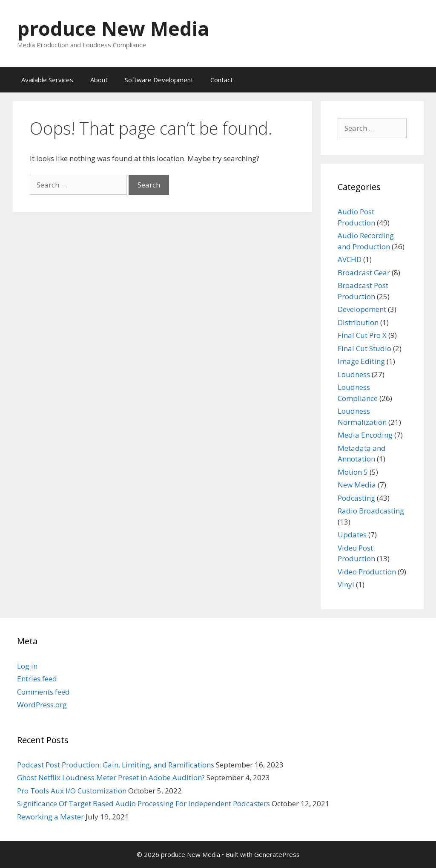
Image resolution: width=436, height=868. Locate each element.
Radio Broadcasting (371, 511)
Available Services (47, 80)
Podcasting (356, 498)
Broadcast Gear (364, 273)
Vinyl (346, 584)
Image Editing (361, 361)
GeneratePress (277, 854)
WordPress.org (42, 705)
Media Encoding (365, 435)
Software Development (159, 80)
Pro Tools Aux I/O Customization (72, 791)
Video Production (367, 572)
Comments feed (43, 692)
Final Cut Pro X (362, 335)
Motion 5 (353, 472)
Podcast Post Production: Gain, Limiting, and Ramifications (116, 765)
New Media (357, 485)
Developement (362, 309)
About (99, 80)
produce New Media (113, 28)
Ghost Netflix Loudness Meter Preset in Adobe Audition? (111, 777)
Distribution (358, 322)
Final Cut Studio (364, 348)
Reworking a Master (50, 817)
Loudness (354, 374)
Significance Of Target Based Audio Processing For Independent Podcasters (143, 803)
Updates (352, 535)
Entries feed (37, 679)
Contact (222, 80)
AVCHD (350, 259)
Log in (27, 666)
